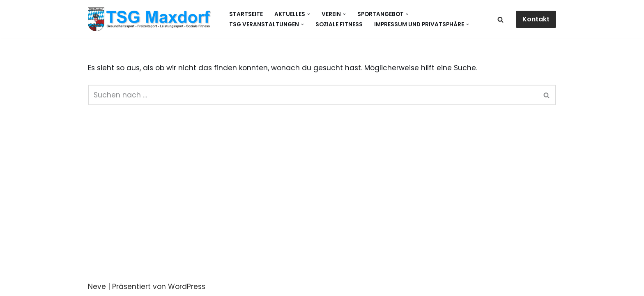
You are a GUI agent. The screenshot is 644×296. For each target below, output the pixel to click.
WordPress (187, 287)
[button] (309, 14)
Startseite (246, 14)
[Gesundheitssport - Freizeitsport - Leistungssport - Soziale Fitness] (152, 19)
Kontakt (536, 19)
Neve (97, 287)
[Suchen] (500, 20)
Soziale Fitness (339, 24)
